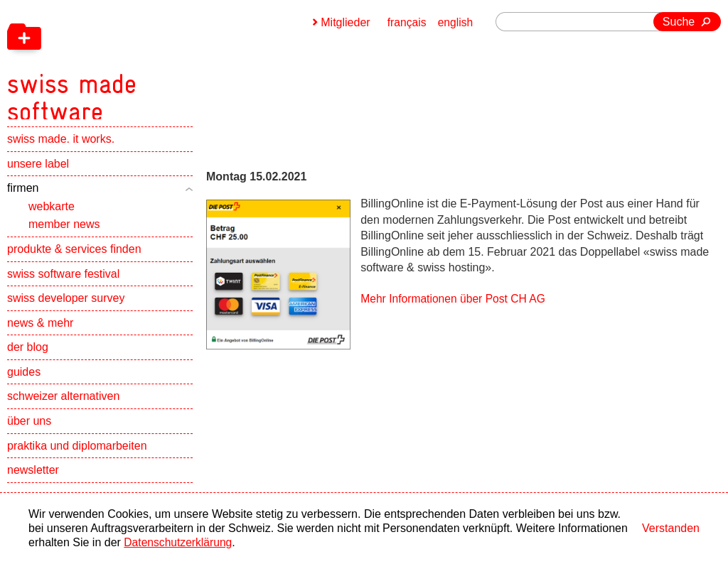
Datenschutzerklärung (179, 542)
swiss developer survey (66, 307)
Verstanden (671, 528)
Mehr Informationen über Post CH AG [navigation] (455, 299)
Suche (679, 22)
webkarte (52, 215)
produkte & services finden (74, 257)
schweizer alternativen (63, 405)
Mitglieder (344, 22)
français (406, 22)
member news (64, 233)
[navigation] (149, 64)
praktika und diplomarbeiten (77, 454)
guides (24, 380)
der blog (28, 356)
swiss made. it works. (61, 147)
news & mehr (40, 331)
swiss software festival (63, 282)
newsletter (33, 478)
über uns (29, 429)
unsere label (38, 172)
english (455, 22)
